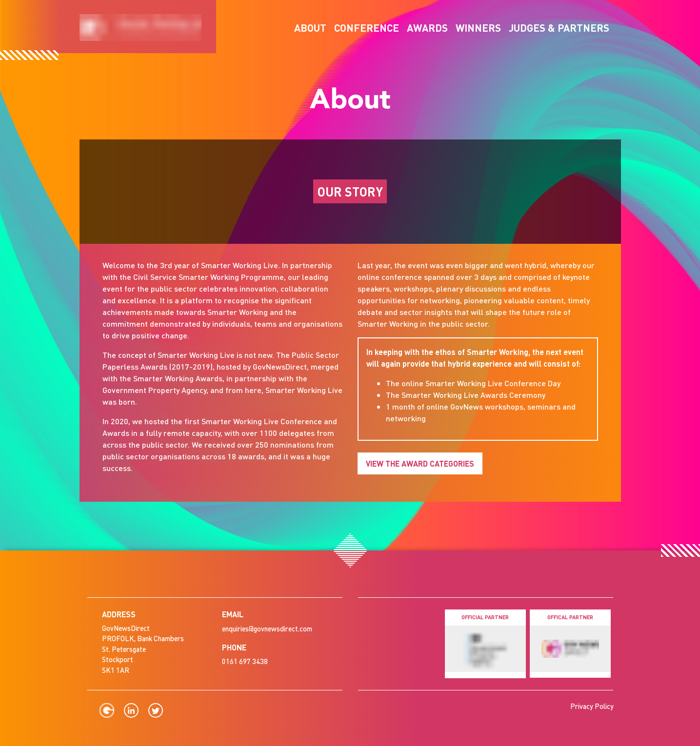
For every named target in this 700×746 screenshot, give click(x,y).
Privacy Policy (592, 706)
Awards (427, 28)
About (310, 28)
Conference (367, 28)
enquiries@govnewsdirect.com (267, 628)
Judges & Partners (559, 28)
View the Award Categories (420, 463)
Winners (478, 28)
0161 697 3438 (245, 661)
